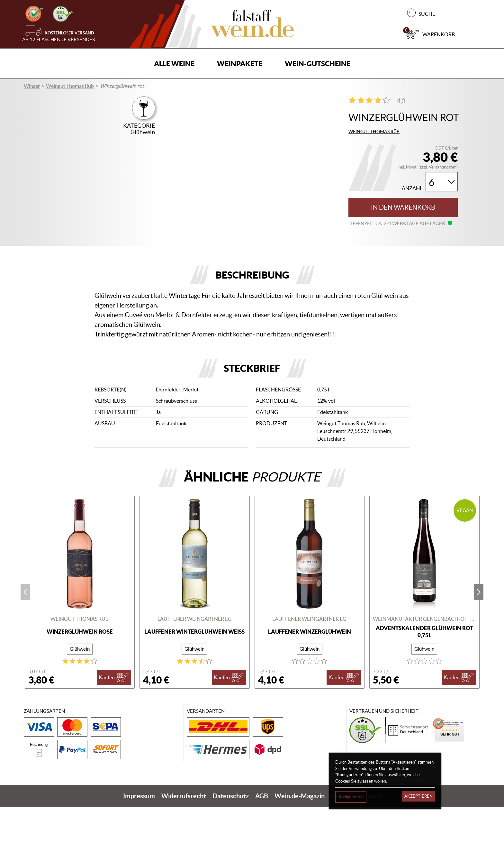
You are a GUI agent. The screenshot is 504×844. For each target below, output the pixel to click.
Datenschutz (231, 833)
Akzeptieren (419, 796)
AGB (262, 833)
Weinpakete (240, 64)
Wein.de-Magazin (300, 833)
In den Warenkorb (403, 207)
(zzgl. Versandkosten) (438, 167)
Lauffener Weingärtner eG (195, 656)
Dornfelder (169, 427)
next (479, 629)
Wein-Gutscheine (318, 64)
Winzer (32, 86)
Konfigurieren (351, 797)
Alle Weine (174, 64)
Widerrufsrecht (184, 833)
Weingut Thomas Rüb (70, 86)
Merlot (191, 427)
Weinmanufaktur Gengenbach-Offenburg (424, 656)
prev (25, 629)
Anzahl (412, 188)
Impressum (139, 833)
